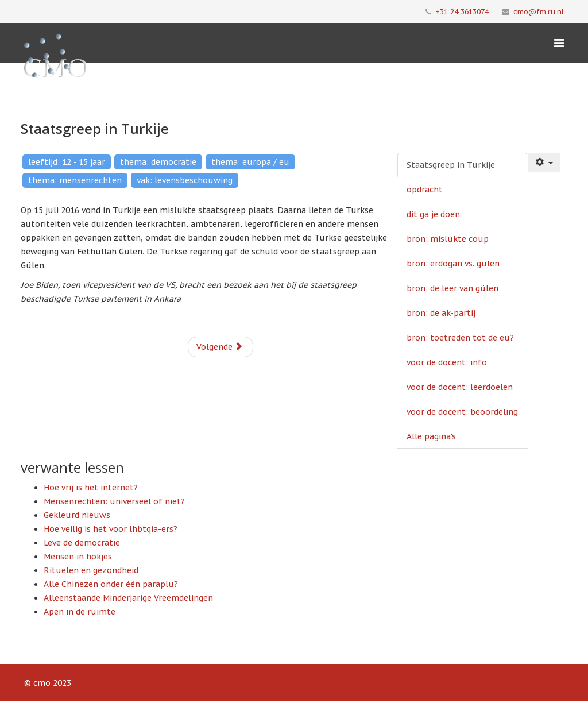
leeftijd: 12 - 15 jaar (67, 162)
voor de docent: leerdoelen (460, 387)
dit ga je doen (433, 214)
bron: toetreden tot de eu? (460, 338)
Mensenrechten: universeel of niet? (114, 501)
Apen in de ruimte (80, 612)
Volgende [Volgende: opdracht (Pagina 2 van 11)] (220, 347)
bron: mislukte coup (448, 239)
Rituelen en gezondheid (91, 570)
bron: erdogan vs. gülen (453, 264)
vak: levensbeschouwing (185, 180)
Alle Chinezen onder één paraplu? (111, 584)
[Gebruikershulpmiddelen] (544, 163)
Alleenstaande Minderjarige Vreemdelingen (128, 598)
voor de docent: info (447, 362)
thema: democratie (158, 162)
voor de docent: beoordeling (462, 412)
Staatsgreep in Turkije (451, 165)
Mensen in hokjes (78, 557)
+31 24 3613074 (462, 11)
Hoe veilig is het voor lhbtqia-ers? (111, 529)
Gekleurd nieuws (77, 515)
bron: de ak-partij (441, 313)
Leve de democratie (82, 543)
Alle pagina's (431, 436)
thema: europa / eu (250, 162)
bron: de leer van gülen (452, 288)
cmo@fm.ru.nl (539, 11)
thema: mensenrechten (75, 180)
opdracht (425, 190)
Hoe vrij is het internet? (91, 488)
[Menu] (559, 43)
